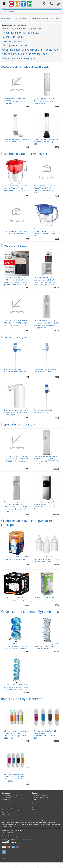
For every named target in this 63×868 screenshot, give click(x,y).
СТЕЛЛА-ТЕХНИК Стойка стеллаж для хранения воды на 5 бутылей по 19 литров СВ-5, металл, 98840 (16, 687)
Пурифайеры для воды (16, 45)
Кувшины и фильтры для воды (21, 33)
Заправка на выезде (9, 797)
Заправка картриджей (10, 795)
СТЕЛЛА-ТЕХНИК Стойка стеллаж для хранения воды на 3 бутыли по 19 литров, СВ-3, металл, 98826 (16, 646)
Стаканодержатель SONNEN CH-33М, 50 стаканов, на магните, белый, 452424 (45, 101)
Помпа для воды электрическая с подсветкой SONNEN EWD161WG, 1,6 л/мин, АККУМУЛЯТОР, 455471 (16, 412)
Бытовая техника (26, 18)
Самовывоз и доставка (10, 808)
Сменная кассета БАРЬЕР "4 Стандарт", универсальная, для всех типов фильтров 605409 (46, 559)
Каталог (16, 18)
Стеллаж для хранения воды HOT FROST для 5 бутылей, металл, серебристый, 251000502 (46, 646)
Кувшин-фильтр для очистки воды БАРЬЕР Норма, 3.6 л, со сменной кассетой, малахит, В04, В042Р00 (16, 231)
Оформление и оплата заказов (13, 806)
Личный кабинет (8, 802)
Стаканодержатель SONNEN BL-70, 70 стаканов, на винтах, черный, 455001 (46, 142)
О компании (36, 808)
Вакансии (35, 804)
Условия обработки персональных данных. (16, 836)
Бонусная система (8, 812)
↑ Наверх (5, 859)
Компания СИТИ (6, 18)
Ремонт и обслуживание (40, 795)
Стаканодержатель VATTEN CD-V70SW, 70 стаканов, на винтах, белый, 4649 (15, 101)
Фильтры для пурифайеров (19, 58)
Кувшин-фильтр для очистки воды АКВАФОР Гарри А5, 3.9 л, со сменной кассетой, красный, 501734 (16, 188)
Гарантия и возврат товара (11, 810)
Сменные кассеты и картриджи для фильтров (30, 50)
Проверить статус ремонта (41, 797)
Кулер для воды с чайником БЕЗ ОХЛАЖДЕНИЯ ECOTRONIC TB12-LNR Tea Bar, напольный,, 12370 (16, 323)
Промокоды (6, 814)
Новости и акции (38, 806)
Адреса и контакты (38, 802)
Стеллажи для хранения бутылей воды (26, 54)
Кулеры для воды (13, 37)
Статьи (4, 816)
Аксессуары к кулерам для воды (22, 28)
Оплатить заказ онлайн (10, 804)
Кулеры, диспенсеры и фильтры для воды (47, 18)
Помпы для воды (13, 41)
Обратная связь (37, 810)
